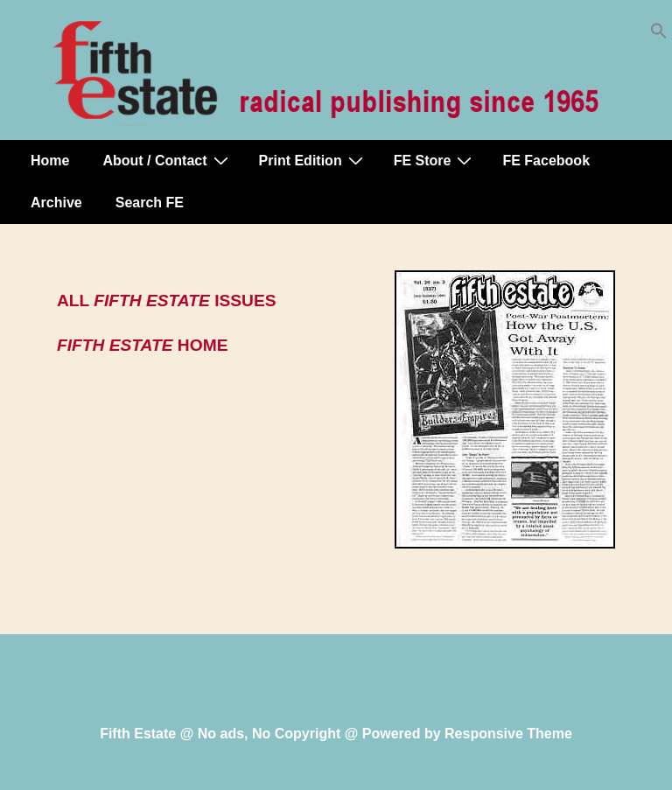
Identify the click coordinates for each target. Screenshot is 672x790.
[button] (659, 35)
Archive (56, 203)
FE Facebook (546, 161)
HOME (142, 345)
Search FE (150, 203)
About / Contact (167, 160)
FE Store (435, 160)
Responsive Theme (508, 734)
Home (50, 161)
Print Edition (313, 160)
